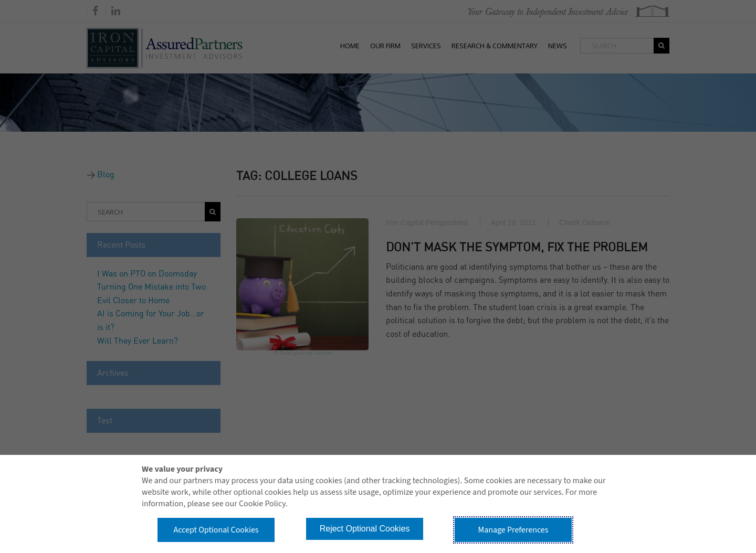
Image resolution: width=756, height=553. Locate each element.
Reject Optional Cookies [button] (365, 529)
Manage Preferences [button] (513, 530)
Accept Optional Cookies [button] (216, 530)
